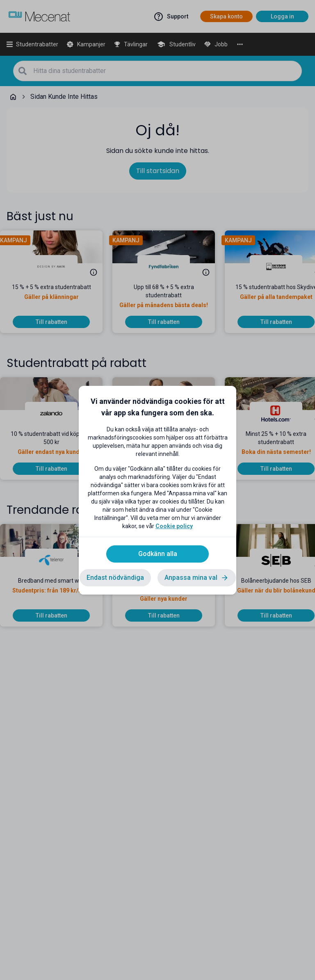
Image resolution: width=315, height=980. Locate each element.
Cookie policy (174, 526)
